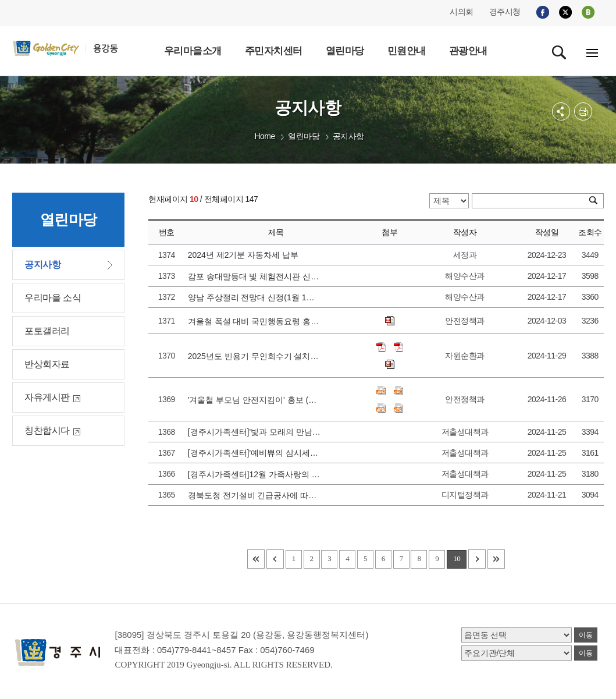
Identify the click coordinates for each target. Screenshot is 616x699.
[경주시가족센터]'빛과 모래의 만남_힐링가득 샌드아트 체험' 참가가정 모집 (255, 432)
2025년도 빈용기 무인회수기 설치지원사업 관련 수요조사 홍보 (255, 356)
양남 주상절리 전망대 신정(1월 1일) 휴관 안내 (255, 297)
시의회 (462, 12)
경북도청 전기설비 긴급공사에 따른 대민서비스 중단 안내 (255, 495)
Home (264, 136)
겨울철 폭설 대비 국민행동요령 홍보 (255, 321)
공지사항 (348, 136)
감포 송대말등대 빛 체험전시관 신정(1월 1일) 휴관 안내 (255, 276)
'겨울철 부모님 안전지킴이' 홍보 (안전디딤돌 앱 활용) (255, 400)
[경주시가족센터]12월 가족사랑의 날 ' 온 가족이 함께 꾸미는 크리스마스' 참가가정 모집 (255, 474)
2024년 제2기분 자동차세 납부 (245, 255)
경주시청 (505, 12)
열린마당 (304, 136)
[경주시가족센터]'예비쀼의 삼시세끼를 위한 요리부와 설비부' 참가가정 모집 (255, 453)
